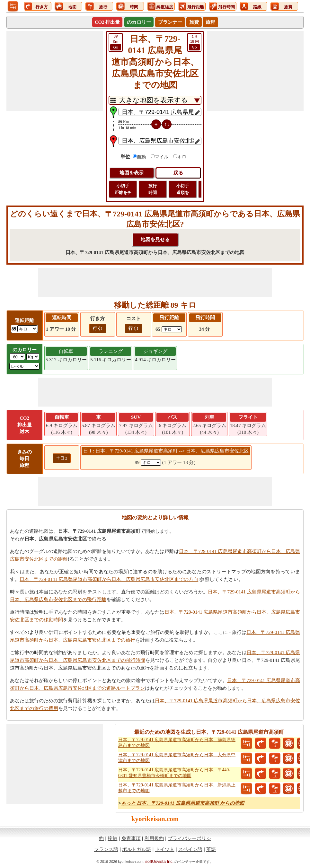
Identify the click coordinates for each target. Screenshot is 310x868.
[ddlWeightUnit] (33, 357)
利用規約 (154, 838)
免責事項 (131, 838)
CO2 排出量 (107, 22)
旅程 (210, 22)
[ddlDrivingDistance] (27, 329)
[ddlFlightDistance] (172, 329)
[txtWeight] (17, 357)
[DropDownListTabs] (155, 100)
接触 (112, 838)
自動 (141, 157)
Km (116, 42)
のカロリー (139, 22)
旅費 (194, 22)
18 (194, 42)
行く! (98, 328)
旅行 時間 (153, 189)
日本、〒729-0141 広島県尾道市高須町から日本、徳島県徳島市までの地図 (177, 743)
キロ (182, 157)
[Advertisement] (55, 71)
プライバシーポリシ (189, 838)
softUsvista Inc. (159, 861)
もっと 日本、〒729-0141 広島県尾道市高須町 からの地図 (183, 803)
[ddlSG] (24, 366)
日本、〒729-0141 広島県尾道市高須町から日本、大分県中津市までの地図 (177, 758)
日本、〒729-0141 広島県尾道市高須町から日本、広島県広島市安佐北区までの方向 (109, 579)
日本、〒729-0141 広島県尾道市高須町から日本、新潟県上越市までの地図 (177, 788)
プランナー (170, 22)
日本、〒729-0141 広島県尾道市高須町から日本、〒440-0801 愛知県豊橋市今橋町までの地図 (174, 773)
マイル (162, 157)
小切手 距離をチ (123, 189)
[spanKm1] (151, 463)
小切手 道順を (183, 189)
